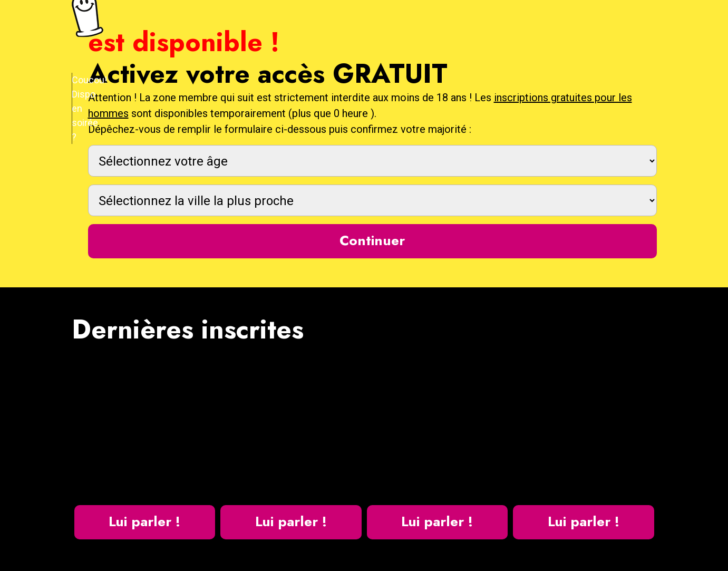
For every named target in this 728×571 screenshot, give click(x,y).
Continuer (372, 240)
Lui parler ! (144, 521)
